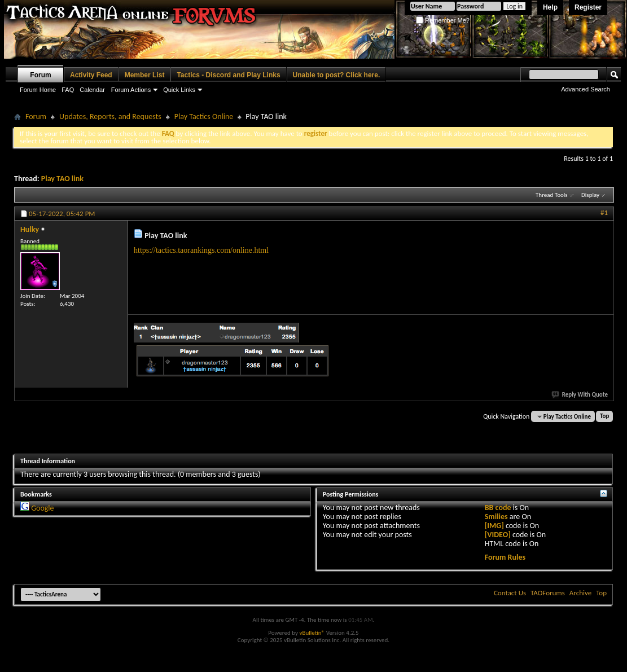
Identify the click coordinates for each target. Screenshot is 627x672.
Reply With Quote (580, 395)
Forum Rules (505, 557)
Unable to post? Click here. (337, 75)
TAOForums (548, 593)
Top (604, 417)
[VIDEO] (498, 535)
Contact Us (510, 593)
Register (588, 7)
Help (550, 7)
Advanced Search (586, 89)
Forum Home (38, 90)
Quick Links (179, 90)
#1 (604, 212)
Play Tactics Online (204, 117)
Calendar (92, 90)
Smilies (496, 517)
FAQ (68, 90)
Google (42, 508)
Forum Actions (131, 90)
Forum (40, 75)
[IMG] (494, 526)
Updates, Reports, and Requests (110, 117)
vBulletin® (312, 633)
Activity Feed (91, 75)
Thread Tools (552, 195)
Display (590, 195)
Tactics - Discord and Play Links (228, 75)
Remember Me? (443, 20)
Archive (580, 593)
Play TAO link (62, 179)
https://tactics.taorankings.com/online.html (201, 250)
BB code (498, 508)
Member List (145, 75)
